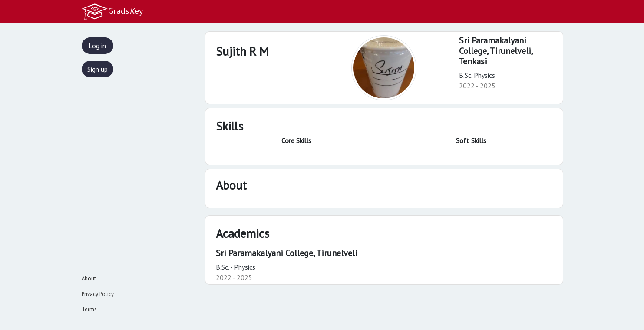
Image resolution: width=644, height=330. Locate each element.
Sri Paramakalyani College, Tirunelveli (287, 253)
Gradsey (112, 12)
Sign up (97, 69)
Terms (89, 309)
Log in (97, 46)
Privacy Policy (98, 294)
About (89, 278)
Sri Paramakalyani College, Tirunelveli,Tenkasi (496, 51)
